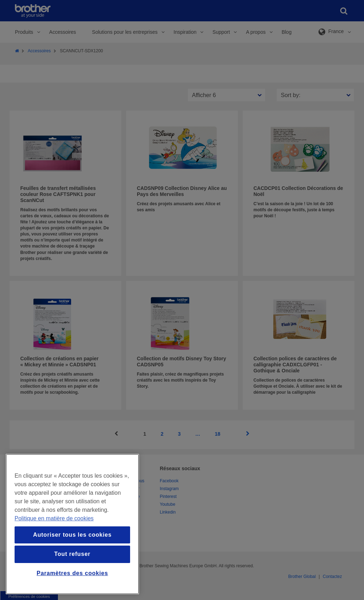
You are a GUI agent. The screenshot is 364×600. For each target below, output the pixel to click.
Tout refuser (73, 554)
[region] (72, 524)
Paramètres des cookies (72, 573)
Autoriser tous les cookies (72, 535)
